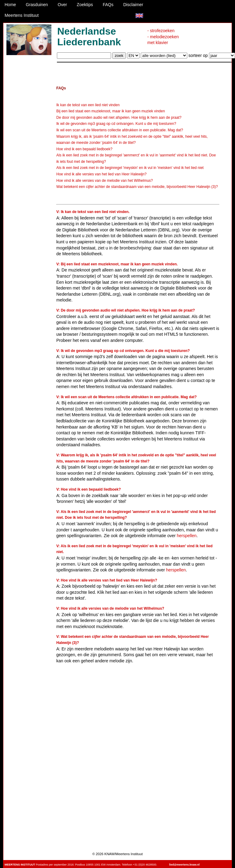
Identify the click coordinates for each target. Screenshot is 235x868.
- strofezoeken (161, 31)
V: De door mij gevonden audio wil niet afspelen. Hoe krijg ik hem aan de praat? (126, 310)
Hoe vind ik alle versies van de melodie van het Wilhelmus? (105, 181)
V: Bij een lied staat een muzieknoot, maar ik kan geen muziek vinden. (117, 264)
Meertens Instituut (22, 15)
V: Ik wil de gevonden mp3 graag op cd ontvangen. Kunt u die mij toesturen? (123, 351)
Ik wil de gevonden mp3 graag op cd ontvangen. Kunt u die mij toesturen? (116, 124)
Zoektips (85, 5)
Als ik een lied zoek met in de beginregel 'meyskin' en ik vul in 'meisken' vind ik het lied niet (130, 168)
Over (62, 5)
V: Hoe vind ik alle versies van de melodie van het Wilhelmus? (110, 608)
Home (10, 5)
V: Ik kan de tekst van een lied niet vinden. (93, 212)
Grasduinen (37, 5)
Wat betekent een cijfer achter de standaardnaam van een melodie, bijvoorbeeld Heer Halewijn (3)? (137, 187)
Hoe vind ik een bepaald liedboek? (84, 149)
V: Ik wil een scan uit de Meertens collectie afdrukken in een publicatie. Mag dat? (127, 397)
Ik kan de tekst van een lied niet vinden (88, 105)
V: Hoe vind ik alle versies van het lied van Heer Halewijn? (107, 580)
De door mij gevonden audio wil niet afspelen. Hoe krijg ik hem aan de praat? (119, 118)
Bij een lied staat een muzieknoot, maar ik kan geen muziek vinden (111, 111)
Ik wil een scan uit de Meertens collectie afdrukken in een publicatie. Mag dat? (120, 130)
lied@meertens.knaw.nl (184, 865)
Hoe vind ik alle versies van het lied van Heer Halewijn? (101, 174)
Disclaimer (133, 5)
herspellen (187, 536)
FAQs (108, 5)
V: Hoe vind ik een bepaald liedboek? (89, 489)
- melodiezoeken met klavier (163, 40)
